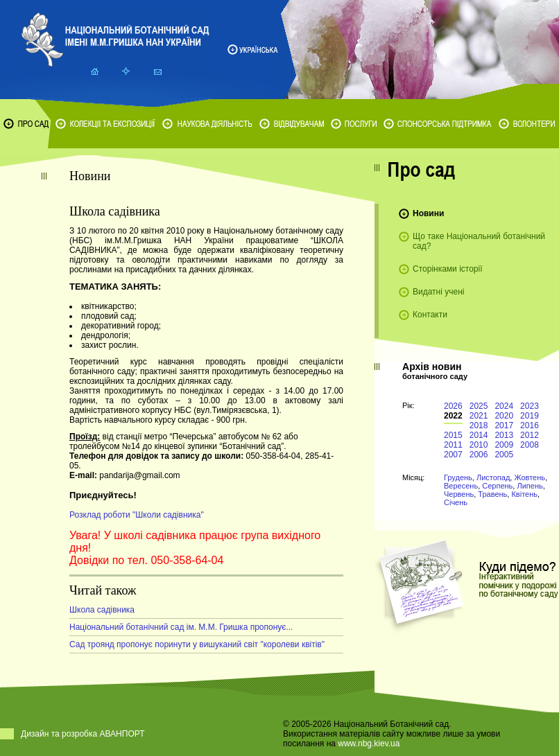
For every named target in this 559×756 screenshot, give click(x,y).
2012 (530, 435)
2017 (504, 425)
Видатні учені (438, 292)
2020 (504, 416)
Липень (530, 486)
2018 (479, 425)
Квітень (524, 494)
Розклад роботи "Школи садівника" (137, 515)
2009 (504, 445)
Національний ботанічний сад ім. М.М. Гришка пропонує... (181, 627)
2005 (504, 455)
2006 (479, 455)
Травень (492, 494)
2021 (479, 416)
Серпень (497, 486)
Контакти (430, 315)
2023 (530, 406)
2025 (479, 406)
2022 (453, 416)
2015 (453, 435)
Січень (456, 502)
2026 (453, 406)
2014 (479, 435)
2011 (453, 445)
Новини (428, 213)
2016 (530, 425)
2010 (479, 445)
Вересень (461, 486)
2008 (530, 445)
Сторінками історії (448, 269)
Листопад (493, 477)
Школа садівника (102, 610)
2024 (504, 406)
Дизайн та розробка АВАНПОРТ (83, 734)
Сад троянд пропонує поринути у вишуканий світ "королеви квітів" (197, 644)
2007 (453, 455)
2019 (530, 416)
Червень (459, 494)
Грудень (458, 477)
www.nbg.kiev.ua (369, 744)
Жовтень (530, 477)
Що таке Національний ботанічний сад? (479, 241)
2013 (504, 435)
